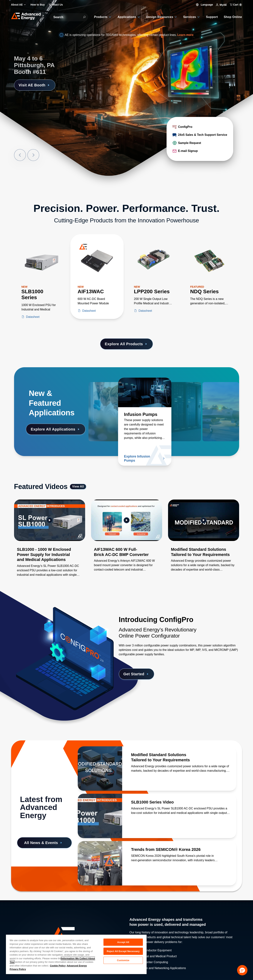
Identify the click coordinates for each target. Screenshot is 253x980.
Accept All (123, 942)
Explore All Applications (56, 429)
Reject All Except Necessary (123, 951)
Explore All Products (126, 344)
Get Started (137, 674)
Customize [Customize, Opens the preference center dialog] (123, 960)
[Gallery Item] (50, 543)
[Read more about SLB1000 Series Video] (100, 816)
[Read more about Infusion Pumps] (145, 392)
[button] (242, 970)
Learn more (185, 35)
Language (205, 5)
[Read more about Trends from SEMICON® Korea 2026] (100, 863)
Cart (236, 5)
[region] (76, 954)
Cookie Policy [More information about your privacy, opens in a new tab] (58, 966)
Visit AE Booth (35, 85)
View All (78, 486)
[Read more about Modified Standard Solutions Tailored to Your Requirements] (100, 769)
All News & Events (44, 843)
